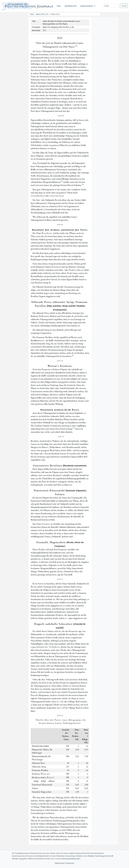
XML (45, 30)
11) (76, 46)
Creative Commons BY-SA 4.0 (79, 853)
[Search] (111, 6)
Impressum (70, 863)
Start (59, 6)
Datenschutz (60, 863)
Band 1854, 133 (42, 14)
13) (83, 184)
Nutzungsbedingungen (71, 859)
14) (73, 356)
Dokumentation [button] (87, 6)
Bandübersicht (71, 6)
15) (74, 428)
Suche (124, 6)
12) (61, 181)
